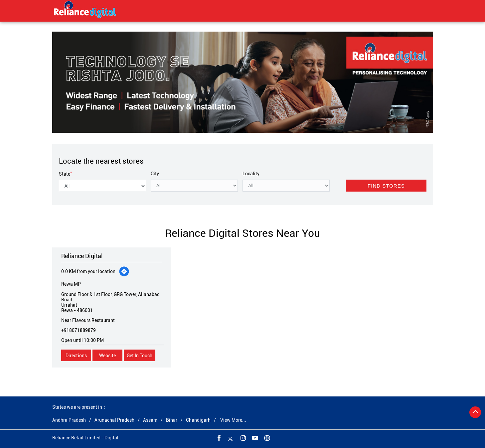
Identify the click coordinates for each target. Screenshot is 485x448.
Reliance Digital (82, 256)
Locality (251, 174)
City (155, 174)
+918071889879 (79, 330)
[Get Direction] (124, 271)
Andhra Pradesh (69, 420)
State (65, 174)
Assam (150, 420)
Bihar (172, 420)
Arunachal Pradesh (114, 420)
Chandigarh (198, 420)
